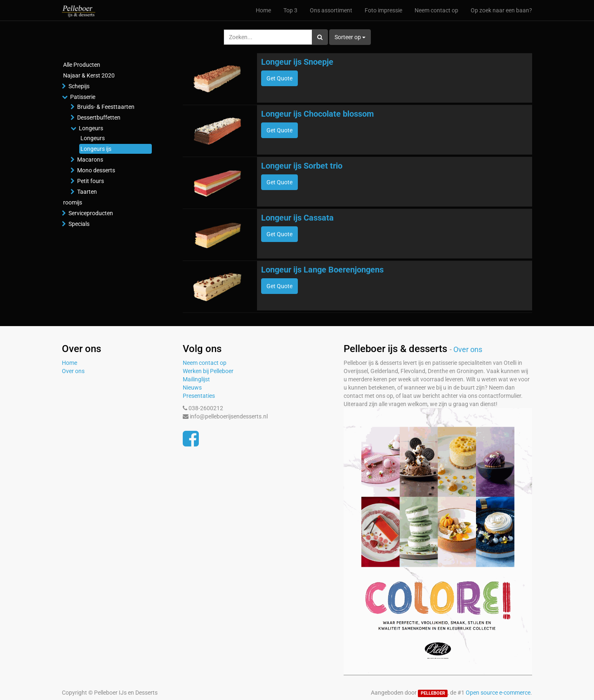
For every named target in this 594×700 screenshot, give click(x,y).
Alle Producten (82, 65)
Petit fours (91, 181)
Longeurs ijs (96, 149)
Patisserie (83, 97)
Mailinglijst (196, 379)
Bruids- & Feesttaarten (106, 107)
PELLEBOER (433, 693)
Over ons (73, 371)
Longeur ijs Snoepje (297, 62)
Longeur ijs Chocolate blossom (317, 114)
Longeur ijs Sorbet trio (302, 166)
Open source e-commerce (498, 693)
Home (70, 363)
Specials (79, 224)
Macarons (90, 160)
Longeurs (91, 128)
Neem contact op (205, 363)
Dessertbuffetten (99, 117)
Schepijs (79, 86)
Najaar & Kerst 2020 (89, 75)
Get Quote (279, 78)
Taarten (87, 192)
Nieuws (192, 388)
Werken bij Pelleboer (208, 371)
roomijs (73, 202)
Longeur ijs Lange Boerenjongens (322, 270)
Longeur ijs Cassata (297, 218)
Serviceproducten (91, 213)
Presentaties (199, 396)
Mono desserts (96, 170)
